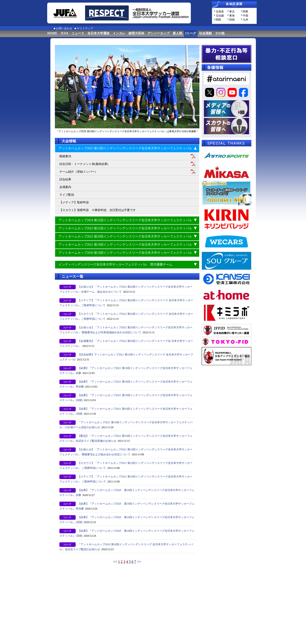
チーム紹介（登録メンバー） (78, 172)
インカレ (119, 33)
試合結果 (65, 179)
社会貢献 (206, 33)
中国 (245, 16)
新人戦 (178, 33)
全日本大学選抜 (98, 33)
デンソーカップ (159, 33)
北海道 (220, 12)
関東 (245, 12)
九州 (245, 20)
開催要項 (65, 156)
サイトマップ (85, 28)
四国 (232, 20)
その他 (220, 33)
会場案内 (65, 187)
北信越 (220, 16)
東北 (232, 12)
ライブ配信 (67, 195)
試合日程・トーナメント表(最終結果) (84, 164)
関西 (218, 20)
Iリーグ (191, 33)
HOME (52, 33)
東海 (232, 16)
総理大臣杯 (136, 33)
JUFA (64, 33)
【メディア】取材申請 (74, 202)
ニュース (78, 33)
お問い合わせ (64, 28)
